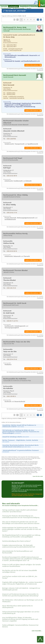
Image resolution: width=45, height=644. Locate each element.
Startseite (4, 6)
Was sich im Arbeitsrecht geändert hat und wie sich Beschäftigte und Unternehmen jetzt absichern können (21, 523)
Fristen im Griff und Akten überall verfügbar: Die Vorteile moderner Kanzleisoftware (22, 565)
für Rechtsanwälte (19, 8)
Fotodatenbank (6, 8)
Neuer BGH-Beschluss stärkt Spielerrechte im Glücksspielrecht (18, 607)
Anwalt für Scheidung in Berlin (16, 437)
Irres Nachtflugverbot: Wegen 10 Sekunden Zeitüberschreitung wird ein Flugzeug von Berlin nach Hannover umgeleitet (20, 619)
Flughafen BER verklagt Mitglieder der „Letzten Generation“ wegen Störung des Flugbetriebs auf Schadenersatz (23, 583)
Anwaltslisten (24, 6)
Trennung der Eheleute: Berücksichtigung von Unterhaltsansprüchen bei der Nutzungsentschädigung (21, 517)
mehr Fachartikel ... (37, 631)
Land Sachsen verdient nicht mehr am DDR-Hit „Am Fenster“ (20, 577)
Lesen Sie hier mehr (38, 476)
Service (29, 8)
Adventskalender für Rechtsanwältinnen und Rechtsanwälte (17, 552)
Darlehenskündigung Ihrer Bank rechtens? (17, 541)
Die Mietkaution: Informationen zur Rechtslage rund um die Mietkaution (23, 601)
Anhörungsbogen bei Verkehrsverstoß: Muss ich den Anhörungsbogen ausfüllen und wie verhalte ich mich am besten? (22, 529)
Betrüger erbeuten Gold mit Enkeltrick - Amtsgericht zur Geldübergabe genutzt (21, 589)
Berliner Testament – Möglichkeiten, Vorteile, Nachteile (20, 441)
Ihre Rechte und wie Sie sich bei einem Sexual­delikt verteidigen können (20, 571)
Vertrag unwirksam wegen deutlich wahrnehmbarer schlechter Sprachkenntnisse (20, 511)
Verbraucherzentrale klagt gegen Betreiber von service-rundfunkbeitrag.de (21, 613)
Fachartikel (34, 6)
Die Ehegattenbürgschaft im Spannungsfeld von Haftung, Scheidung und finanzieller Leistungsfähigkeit (21, 536)
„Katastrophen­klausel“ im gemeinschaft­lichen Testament (21, 451)
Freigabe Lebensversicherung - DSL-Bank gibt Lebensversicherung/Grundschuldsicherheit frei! (19, 546)
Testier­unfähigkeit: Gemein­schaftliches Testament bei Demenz (20, 626)
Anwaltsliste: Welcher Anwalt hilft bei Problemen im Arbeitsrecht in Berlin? (19, 426)
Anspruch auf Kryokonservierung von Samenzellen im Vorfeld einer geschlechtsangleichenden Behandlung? (20, 595)
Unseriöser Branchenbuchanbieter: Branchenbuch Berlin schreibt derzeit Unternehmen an (21, 446)
